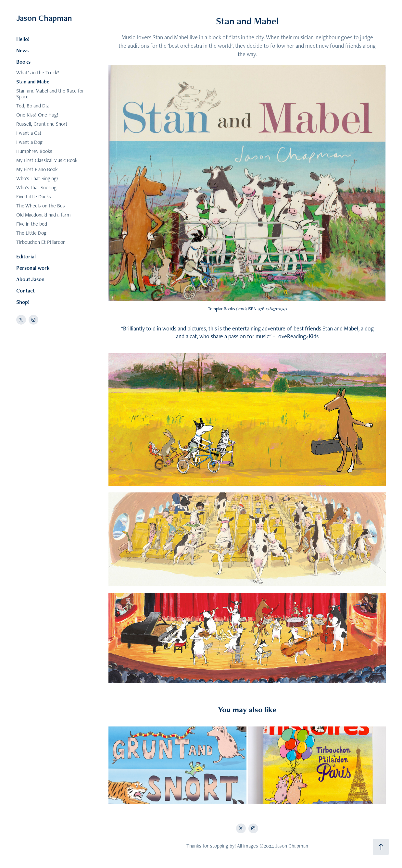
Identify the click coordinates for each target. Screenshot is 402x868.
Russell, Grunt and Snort (42, 124)
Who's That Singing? (37, 178)
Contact (25, 291)
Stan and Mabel (33, 82)
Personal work (33, 268)
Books (23, 62)
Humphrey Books (34, 151)
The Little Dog (31, 233)
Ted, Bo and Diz (32, 106)
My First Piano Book (37, 169)
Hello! (23, 39)
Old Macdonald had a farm (44, 215)
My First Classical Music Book (47, 160)
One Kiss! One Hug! (37, 115)
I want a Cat (29, 133)
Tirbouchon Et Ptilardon (41, 242)
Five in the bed (32, 224)
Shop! (23, 302)
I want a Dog (29, 142)
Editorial (26, 256)
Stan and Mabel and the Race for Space (50, 94)
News (22, 50)
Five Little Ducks (34, 197)
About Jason (30, 279)
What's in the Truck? (38, 73)
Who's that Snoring (36, 187)
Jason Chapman (44, 18)
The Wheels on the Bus (41, 206)
